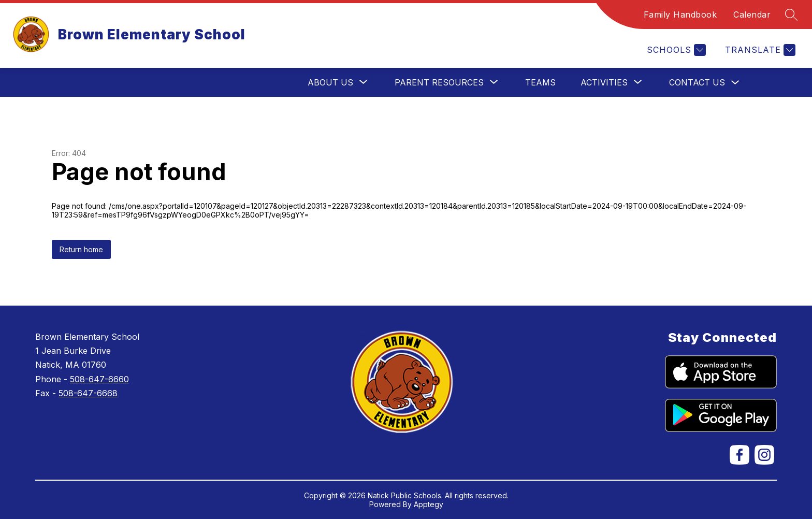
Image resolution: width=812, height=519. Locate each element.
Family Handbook (680, 15)
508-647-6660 (99, 379)
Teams (540, 82)
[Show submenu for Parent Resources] (439, 82)
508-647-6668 (88, 393)
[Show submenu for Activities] (604, 82)
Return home (81, 249)
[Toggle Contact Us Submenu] (735, 83)
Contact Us (697, 82)
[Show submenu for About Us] (330, 82)
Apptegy (429, 504)
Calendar (752, 15)
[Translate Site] (759, 50)
